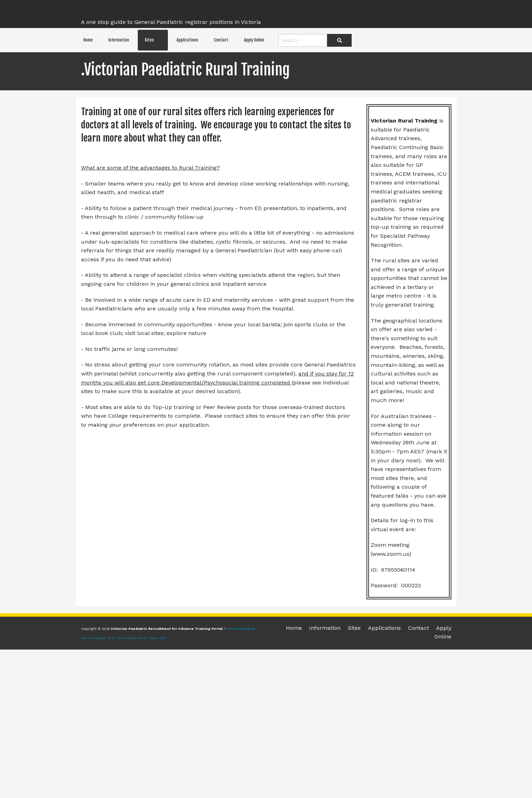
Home (88, 40)
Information (119, 40)
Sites (149, 40)
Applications (187, 40)
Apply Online (254, 40)
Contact (221, 40)
